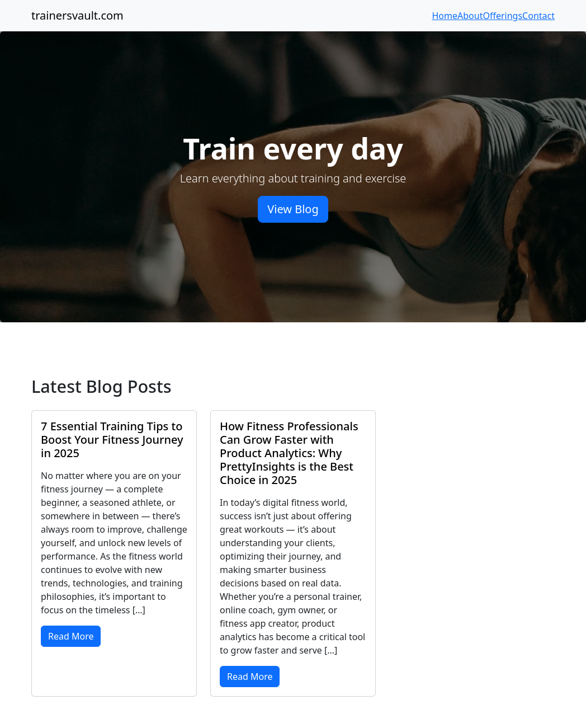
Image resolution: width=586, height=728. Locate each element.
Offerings (502, 16)
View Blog (293, 209)
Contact (538, 16)
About (470, 16)
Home (445, 16)
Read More (71, 636)
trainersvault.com (77, 15)
